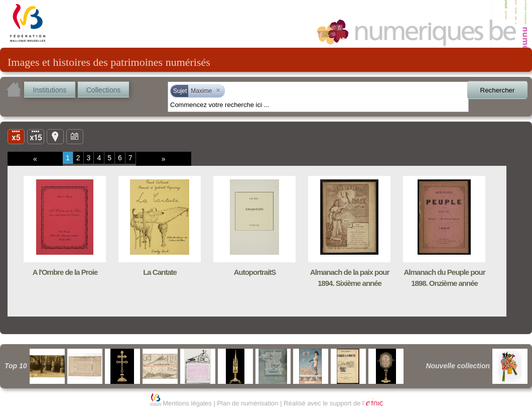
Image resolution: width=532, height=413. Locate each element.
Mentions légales (187, 403)
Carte (55, 136)
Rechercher (498, 90)
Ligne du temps (75, 136)
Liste (36, 136)
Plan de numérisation (247, 403)
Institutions (50, 90)
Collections (103, 90)
